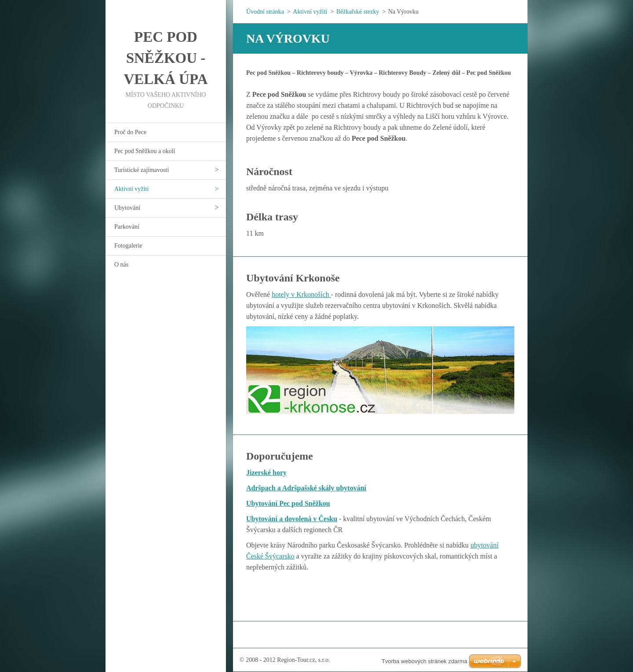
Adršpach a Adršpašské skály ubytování (306, 488)
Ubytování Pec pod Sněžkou (288, 503)
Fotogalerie (128, 246)
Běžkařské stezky (358, 12)
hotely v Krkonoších (301, 294)
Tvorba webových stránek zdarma (424, 661)
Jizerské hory (266, 473)
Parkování (127, 227)
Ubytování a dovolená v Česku (292, 519)
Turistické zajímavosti (142, 170)
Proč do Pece (130, 132)
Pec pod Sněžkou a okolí (145, 151)
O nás (121, 265)
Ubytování (127, 208)
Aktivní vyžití (131, 189)
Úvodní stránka (265, 12)
